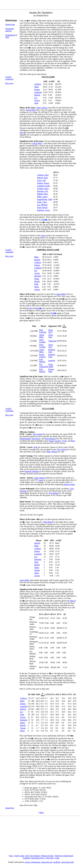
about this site (47, 862)
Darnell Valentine (32, 471)
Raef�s (39, 308)
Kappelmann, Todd (45, 199)
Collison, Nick (43, 175)
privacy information (33, 862)
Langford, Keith (43, 186)
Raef (73, 441)
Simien (37, 90)
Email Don (10, 808)
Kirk (21, 133)
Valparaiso (53, 341)
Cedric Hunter (39, 478)
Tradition (26, 858)
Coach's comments (9, 78)
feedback (57, 862)
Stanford (52, 361)
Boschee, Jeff (42, 191)
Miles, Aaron (42, 197)
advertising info (68, 862)
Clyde (64, 441)
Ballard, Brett (42, 194)
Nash (36, 103)
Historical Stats (48, 856)
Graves (37, 100)
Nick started (38, 434)
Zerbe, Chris (42, 202)
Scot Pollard (54, 493)
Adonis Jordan (69, 484)
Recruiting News (38, 858)
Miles (36, 87)
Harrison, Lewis (43, 210)
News (11, 856)
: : (27, 433)
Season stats (10, 24)
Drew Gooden (42, 341)
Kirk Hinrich (42, 361)
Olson (37, 287)
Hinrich (37, 95)
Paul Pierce (36, 439)
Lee (36, 98)
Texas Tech (51, 331)
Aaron (43, 235)
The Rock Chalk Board (64, 856)
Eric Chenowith (43, 365)
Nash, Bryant (42, 208)
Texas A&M (51, 365)
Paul (30, 308)
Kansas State (51, 370)
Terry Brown (62, 449)
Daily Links (19, 856)
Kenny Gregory (42, 356)
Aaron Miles (31, 110)
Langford (38, 92)
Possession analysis (10, 30)
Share (41, 813)
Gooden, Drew (43, 189)
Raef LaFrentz (43, 331)
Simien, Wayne (43, 183)
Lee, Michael (42, 205)
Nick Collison (42, 108)
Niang (37, 279)
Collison (38, 84)
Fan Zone (50, 858)
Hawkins (38, 276)
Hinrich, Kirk (42, 178)
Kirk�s (44, 220)
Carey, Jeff (41, 180)
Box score (9, 83)
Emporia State (52, 351)
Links (57, 858)
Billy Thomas (52, 452)
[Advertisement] (41, 835)
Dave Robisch (50, 439)
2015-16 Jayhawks (33, 856)
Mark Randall (25, 439)
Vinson (37, 290)
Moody (37, 281)
